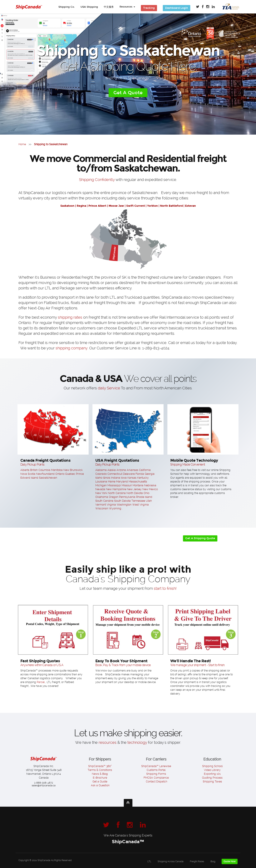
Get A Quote (128, 93)
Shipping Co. (67, 7)
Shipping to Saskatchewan (51, 144)
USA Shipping (89, 7)
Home (22, 144)
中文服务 (109, 7)
